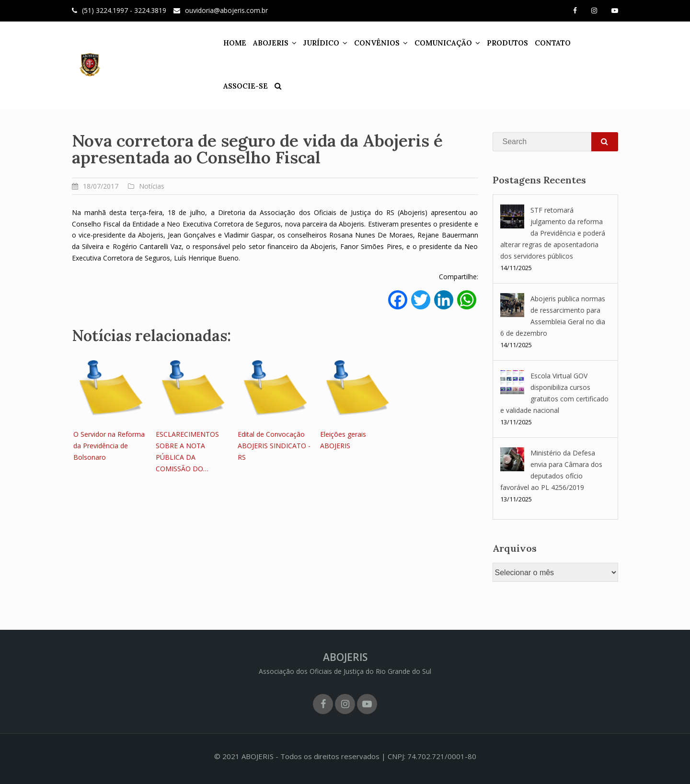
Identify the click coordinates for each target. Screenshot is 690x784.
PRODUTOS (499, 43)
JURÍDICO (313, 43)
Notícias (152, 186)
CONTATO (544, 43)
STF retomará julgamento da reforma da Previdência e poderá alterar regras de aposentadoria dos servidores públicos (553, 233)
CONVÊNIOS (368, 43)
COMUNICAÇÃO (435, 43)
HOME (226, 43)
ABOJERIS (262, 43)
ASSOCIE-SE (591, 43)
